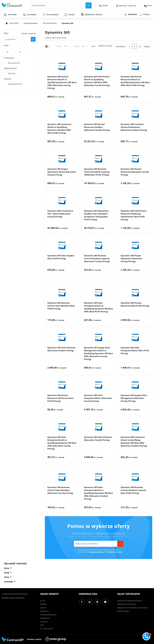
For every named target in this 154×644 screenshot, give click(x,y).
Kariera (43, 608)
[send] (120, 544)
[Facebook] (82, 602)
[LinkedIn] (90, 602)
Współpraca (45, 618)
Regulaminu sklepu (96, 552)
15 (140, 46)
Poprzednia (120, 46)
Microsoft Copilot (94, 15)
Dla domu (32, 15)
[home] (12, 5)
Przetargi (44, 622)
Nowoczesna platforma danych (130, 601)
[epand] (18, 14)
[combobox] (55, 46)
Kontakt (104, 5)
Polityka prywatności (48, 615)
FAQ (42, 625)
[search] (89, 5)
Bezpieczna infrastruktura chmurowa (132, 608)
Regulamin (45, 611)
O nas (43, 601)
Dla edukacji (52, 15)
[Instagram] (105, 602)
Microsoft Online (50, 23)
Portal (145, 14)
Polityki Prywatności (115, 552)
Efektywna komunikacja (127, 604)
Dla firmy (12, 15)
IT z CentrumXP (46, 629)
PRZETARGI (130, 14)
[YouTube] (97, 602)
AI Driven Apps (123, 611)
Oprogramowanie (31, 23)
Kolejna (147, 46)
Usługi (71, 15)
